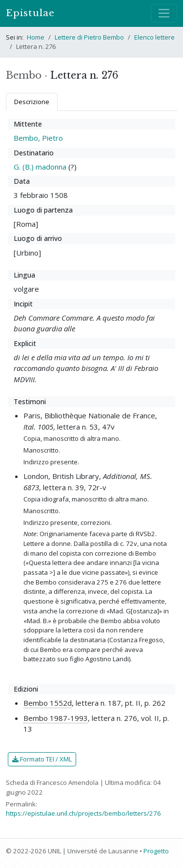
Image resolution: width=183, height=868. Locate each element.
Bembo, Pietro (38, 138)
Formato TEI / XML (42, 759)
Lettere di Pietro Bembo (89, 37)
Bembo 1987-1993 (56, 718)
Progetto (156, 851)
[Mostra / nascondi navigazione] (164, 13)
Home (36, 37)
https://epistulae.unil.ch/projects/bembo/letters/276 (83, 813)
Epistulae (30, 13)
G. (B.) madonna (40, 167)
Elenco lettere (154, 37)
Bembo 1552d (48, 703)
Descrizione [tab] (32, 102)
